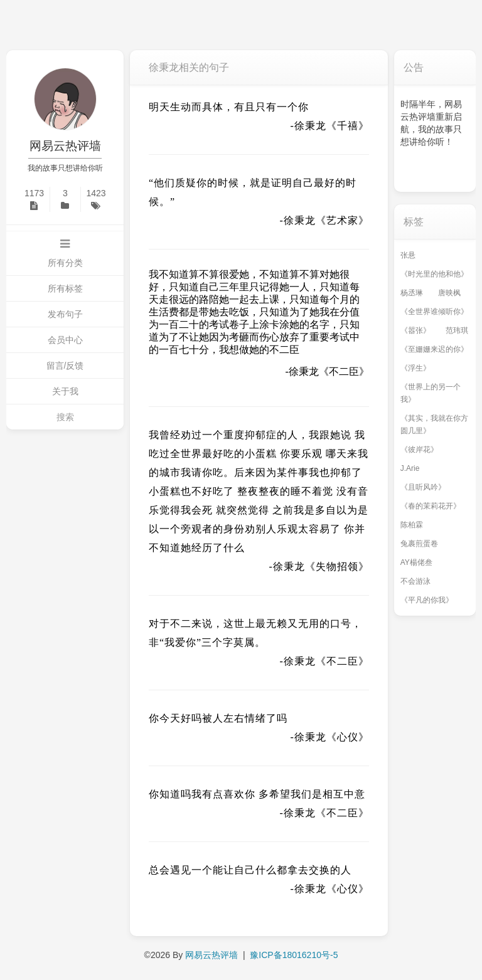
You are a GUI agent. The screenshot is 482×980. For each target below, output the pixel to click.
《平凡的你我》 (427, 600)
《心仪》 (348, 737)
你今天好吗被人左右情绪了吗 (218, 718)
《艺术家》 (342, 220)
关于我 (65, 391)
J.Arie (410, 468)
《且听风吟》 (423, 487)
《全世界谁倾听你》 (434, 312)
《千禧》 (348, 126)
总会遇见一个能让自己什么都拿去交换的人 (250, 870)
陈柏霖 (412, 525)
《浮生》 (415, 368)
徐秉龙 (310, 126)
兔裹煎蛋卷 (419, 544)
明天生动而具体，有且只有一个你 (229, 107)
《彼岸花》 (419, 450)
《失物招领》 (337, 566)
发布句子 (65, 314)
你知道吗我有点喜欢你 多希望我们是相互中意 (257, 794)
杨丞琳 (412, 293)
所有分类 (65, 263)
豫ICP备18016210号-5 (294, 955)
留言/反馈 (65, 366)
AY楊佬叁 (416, 562)
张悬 (408, 255)
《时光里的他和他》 (434, 274)
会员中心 (65, 340)
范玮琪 (457, 330)
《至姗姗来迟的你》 (434, 349)
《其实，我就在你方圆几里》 (434, 424)
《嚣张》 (415, 330)
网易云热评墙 (65, 146)
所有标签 (65, 288)
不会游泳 (415, 581)
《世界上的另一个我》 (431, 393)
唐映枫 (449, 293)
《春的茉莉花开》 (431, 506)
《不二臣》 (344, 371)
